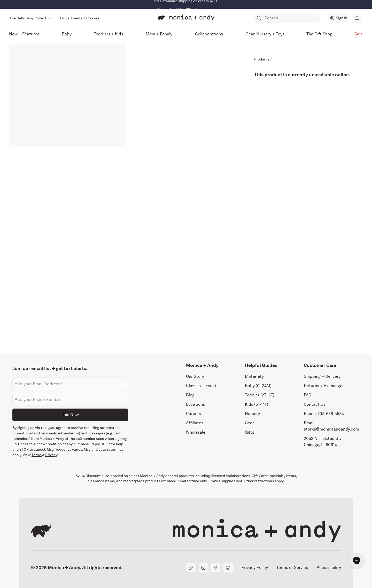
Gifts (250, 432)
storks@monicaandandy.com (331, 429)
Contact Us (315, 404)
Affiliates (195, 423)
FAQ (308, 395)
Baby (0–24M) (258, 386)
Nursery (252, 414)
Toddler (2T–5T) (260, 395)
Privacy (51, 455)
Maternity (254, 376)
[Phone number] (70, 399)
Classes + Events (202, 386)
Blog (190, 395)
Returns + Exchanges (324, 386)
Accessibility (329, 567)
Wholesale (196, 432)
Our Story (195, 376)
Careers (193, 414)
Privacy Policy (255, 567)
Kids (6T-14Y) (257, 404)
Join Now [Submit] (70, 415)
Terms (37, 455)
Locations (195, 404)
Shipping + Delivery (322, 376)
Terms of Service (292, 567)
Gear (249, 423)
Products (262, 59)
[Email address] (70, 384)
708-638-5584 (331, 414)
